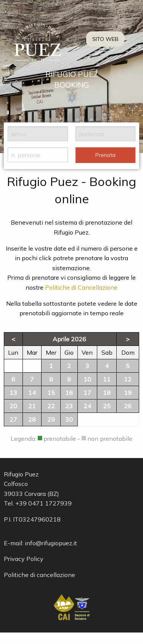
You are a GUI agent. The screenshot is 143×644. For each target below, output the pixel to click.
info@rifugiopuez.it (51, 543)
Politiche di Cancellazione (81, 287)
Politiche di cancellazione (39, 575)
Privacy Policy (24, 559)
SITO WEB (105, 39)
